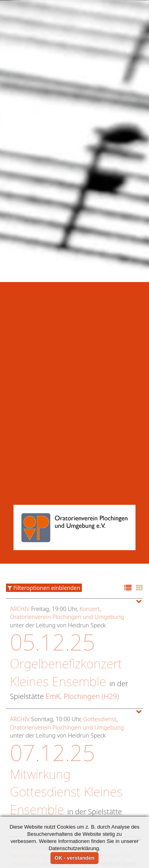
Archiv (20, 551)
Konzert (90, 551)
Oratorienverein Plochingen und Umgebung (67, 559)
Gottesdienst (100, 661)
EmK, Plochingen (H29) (82, 638)
